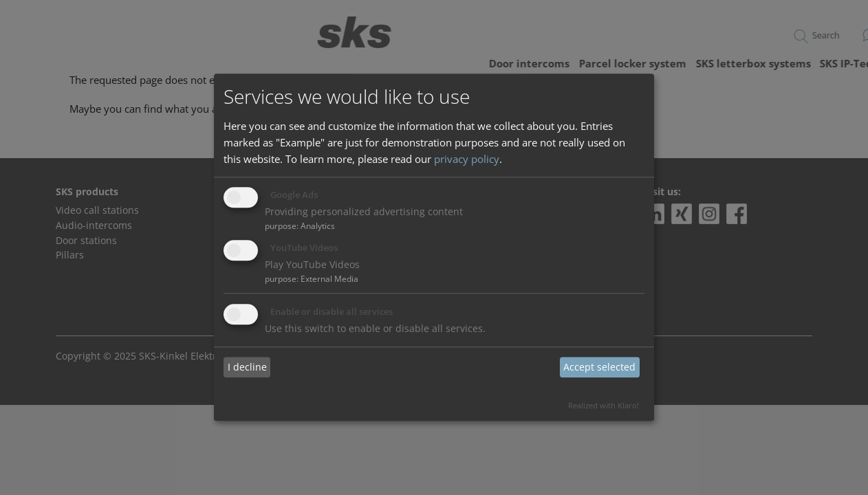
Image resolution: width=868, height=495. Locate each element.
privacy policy (467, 159)
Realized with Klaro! (604, 405)
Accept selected (599, 367)
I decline (247, 367)
